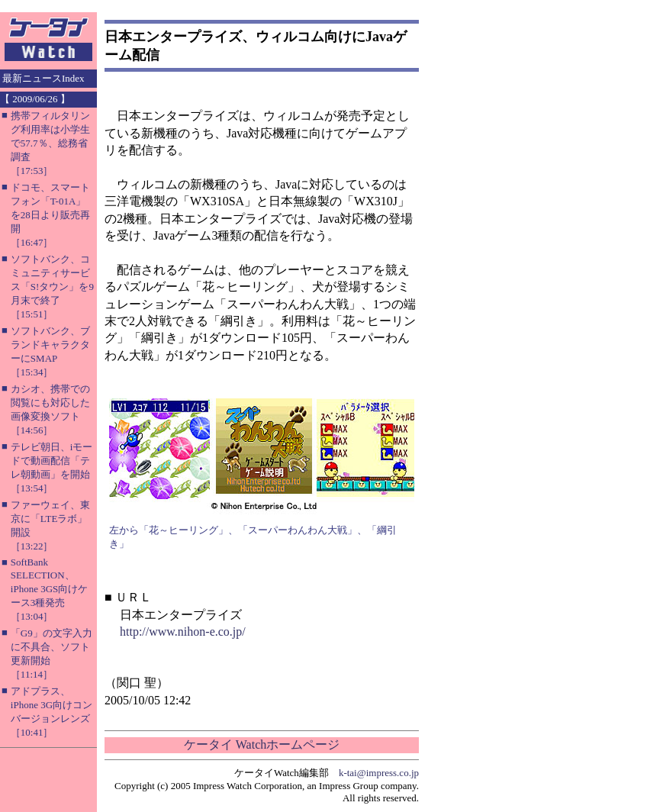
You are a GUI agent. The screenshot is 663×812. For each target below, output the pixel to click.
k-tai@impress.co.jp (379, 773)
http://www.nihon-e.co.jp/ (183, 632)
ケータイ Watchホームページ (262, 744)
